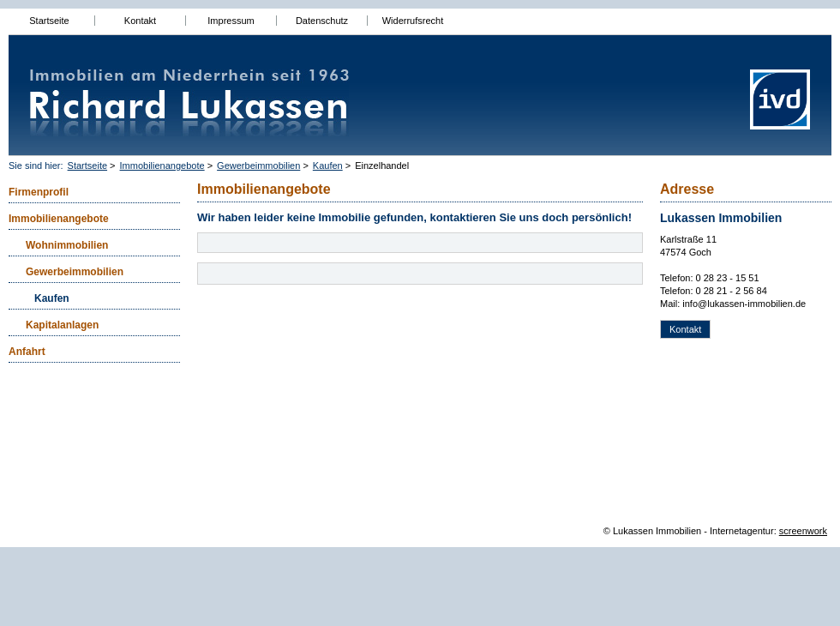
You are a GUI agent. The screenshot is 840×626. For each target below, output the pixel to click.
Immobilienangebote (162, 166)
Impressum (231, 21)
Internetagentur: (743, 531)
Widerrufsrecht (413, 21)
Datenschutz (322, 21)
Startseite (49, 21)
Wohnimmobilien (67, 245)
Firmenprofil (39, 192)
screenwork (803, 531)
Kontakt (140, 21)
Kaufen (328, 166)
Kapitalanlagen (62, 325)
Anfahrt (27, 352)
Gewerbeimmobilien (258, 166)
